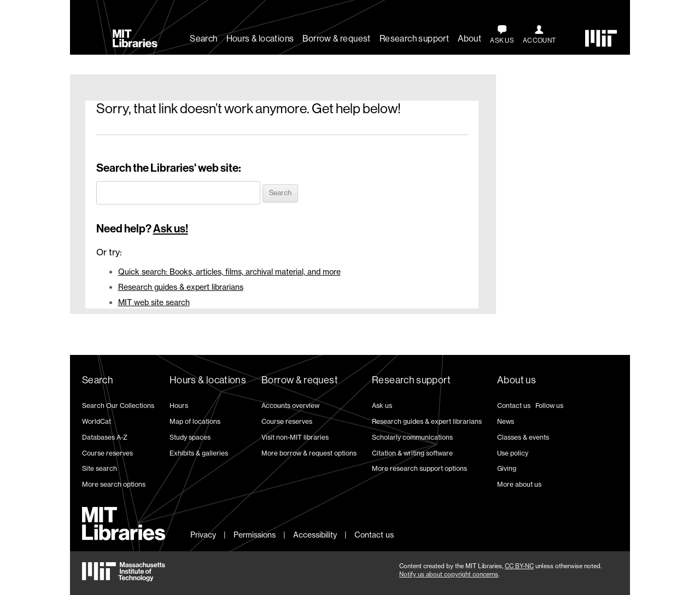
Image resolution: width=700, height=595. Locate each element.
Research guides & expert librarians (181, 287)
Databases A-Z (105, 437)
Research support (414, 39)
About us (517, 380)
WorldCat (97, 421)
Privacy (203, 535)
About (469, 39)
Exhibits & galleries (199, 453)
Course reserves (107, 453)
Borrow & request (336, 39)
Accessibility (315, 535)
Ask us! (171, 229)
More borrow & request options (309, 453)
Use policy (513, 453)
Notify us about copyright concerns (449, 574)
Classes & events (523, 437)
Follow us (549, 406)
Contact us (514, 406)
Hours (179, 406)
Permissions (255, 535)
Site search (100, 468)
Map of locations (195, 421)
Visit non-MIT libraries (295, 437)
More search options (114, 484)
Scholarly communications (412, 437)
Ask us (382, 406)
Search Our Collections (118, 406)
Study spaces (190, 437)
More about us (519, 484)
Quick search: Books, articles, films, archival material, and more (229, 272)
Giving (507, 468)
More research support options (419, 468)
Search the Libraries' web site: (169, 168)
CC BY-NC (519, 566)
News (506, 421)
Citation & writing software (412, 453)
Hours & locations (260, 39)
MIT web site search (154, 302)
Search (203, 39)
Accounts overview (290, 406)
